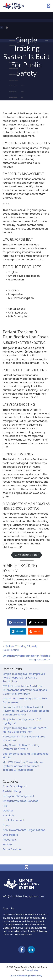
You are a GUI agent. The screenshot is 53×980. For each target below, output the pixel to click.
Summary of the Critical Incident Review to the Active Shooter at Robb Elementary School (26, 711)
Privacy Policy (31, 970)
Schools (8, 844)
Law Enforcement (13, 820)
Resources (9, 840)
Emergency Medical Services (20, 801)
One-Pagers (10, 835)
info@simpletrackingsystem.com (23, 896)
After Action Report (15, 786)
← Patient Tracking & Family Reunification (20, 648)
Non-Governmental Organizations (24, 830)
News (6, 825)
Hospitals (9, 815)
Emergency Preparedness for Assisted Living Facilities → (27, 658)
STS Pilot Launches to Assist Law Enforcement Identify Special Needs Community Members (25, 690)
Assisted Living (12, 791)
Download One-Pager (27, 555)
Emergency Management (18, 796)
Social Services (12, 849)
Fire (5, 806)
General (8, 811)
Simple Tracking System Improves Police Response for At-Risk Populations (24, 678)
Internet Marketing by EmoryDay (27, 976)
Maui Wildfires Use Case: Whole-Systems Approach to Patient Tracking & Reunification (23, 766)
